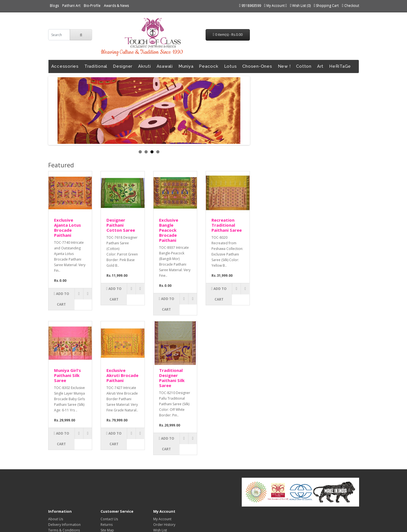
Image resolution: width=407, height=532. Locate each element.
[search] (59, 35)
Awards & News (116, 5)
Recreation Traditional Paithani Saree (227, 225)
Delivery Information (64, 525)
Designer (123, 66)
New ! (284, 66)
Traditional (96, 66)
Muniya (186, 66)
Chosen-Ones (257, 66)
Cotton (304, 66)
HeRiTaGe (340, 66)
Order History (164, 525)
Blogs (54, 5)
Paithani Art (71, 5)
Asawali (165, 66)
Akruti (145, 66)
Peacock (209, 66)
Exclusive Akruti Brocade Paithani (122, 375)
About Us (56, 519)
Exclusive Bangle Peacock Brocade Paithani (169, 230)
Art (320, 66)
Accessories (65, 66)
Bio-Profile (92, 5)
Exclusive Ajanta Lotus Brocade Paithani (68, 228)
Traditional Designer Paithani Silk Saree (172, 378)
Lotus (231, 66)
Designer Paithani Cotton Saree (121, 225)
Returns (107, 525)
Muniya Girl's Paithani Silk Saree (68, 375)
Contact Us (109, 519)
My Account (162, 519)
